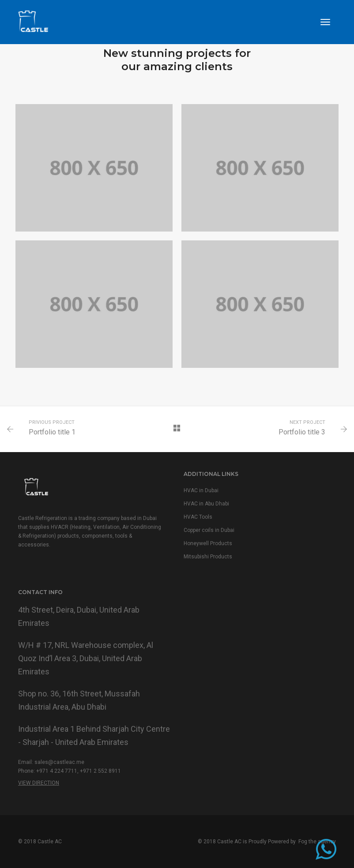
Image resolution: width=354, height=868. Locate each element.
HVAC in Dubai (201, 490)
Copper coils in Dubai (209, 530)
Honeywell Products (208, 543)
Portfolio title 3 (302, 432)
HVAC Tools (198, 517)
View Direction (39, 783)
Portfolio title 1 (52, 432)
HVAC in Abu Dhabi (206, 504)
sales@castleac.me (59, 762)
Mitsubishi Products (208, 557)
